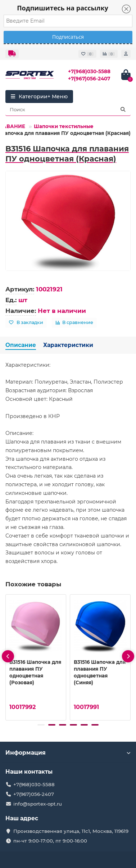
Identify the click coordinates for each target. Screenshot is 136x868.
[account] (126, 54)
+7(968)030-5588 (89, 71)
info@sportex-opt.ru (38, 804)
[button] (41, 725)
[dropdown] (12, 54)
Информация (68, 753)
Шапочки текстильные (64, 126)
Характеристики (68, 345)
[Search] (68, 109)
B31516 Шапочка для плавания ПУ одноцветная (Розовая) (35, 672)
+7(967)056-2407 (89, 79)
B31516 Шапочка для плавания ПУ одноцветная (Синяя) (100, 672)
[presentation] (8, 656)
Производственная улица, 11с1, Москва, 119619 (71, 831)
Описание (21, 345)
